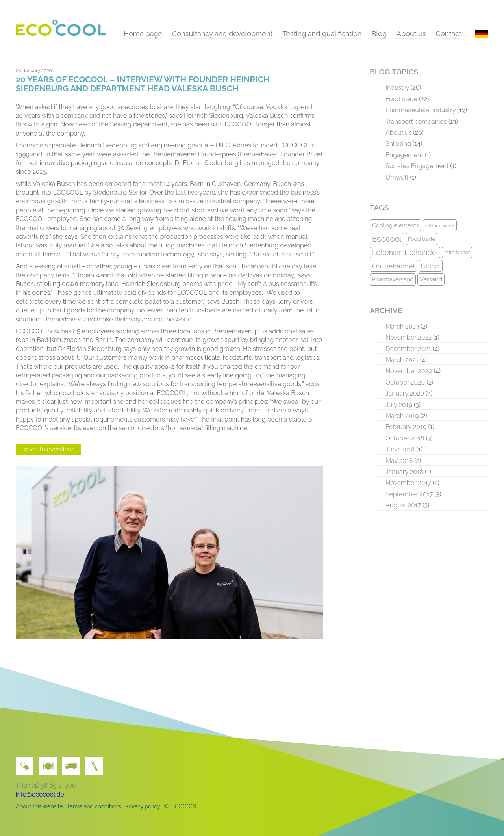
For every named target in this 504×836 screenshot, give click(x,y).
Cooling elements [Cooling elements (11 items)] (396, 225)
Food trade (401, 99)
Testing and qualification (322, 34)
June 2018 (400, 449)
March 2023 (402, 326)
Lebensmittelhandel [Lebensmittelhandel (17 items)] (405, 252)
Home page (143, 34)
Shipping (398, 144)
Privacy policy (143, 806)
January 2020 (405, 393)
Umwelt (397, 177)
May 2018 (399, 461)
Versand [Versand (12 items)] (431, 279)
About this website (39, 806)
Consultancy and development (222, 34)
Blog (379, 34)
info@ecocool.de (40, 794)
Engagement (404, 155)
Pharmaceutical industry (421, 110)
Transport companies (416, 122)
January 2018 (404, 472)
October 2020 (405, 382)
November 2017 (408, 483)
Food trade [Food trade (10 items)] (422, 239)
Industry (397, 88)
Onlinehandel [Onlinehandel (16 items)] (393, 266)
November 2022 (409, 337)
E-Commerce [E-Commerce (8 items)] (440, 225)
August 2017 (403, 505)
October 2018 (405, 438)
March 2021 (402, 360)
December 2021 (408, 349)
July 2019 (399, 405)
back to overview (48, 449)
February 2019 (406, 427)
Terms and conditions (94, 806)
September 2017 (409, 494)
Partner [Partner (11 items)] (431, 266)
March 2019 (402, 416)
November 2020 (409, 371)
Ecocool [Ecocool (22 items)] (387, 239)
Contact (449, 34)
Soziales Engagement (417, 166)
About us (411, 34)
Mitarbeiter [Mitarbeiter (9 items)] (457, 252)
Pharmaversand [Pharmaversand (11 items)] (393, 279)
